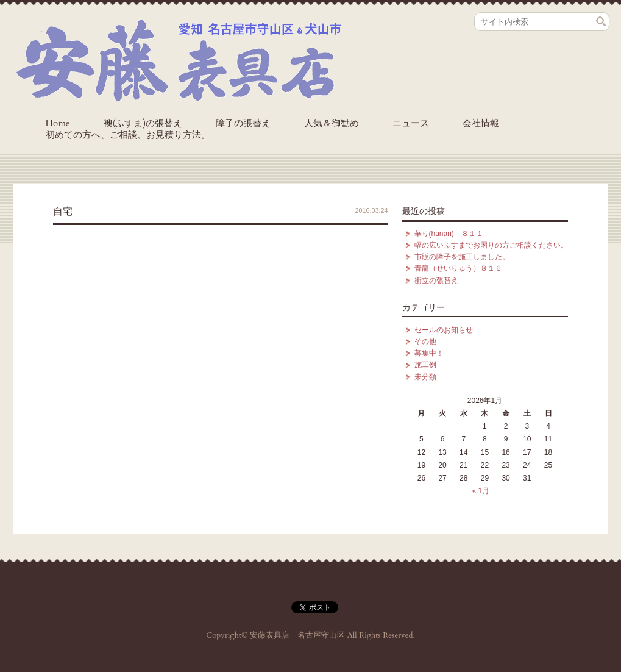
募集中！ (429, 353)
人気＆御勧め (332, 123)
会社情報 (481, 123)
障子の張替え (243, 123)
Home (58, 123)
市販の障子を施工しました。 (462, 257)
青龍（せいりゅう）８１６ (458, 268)
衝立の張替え (436, 281)
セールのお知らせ (444, 330)
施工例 (425, 365)
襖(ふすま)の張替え (143, 123)
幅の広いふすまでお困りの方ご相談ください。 (491, 245)
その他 (425, 341)
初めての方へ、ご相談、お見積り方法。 (128, 135)
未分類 (425, 377)
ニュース (411, 123)
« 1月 (481, 491)
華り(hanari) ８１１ (449, 234)
